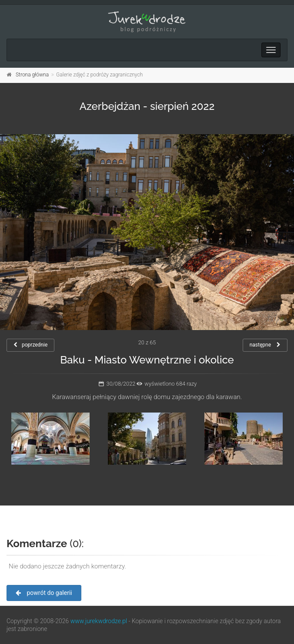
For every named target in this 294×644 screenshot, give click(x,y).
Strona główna (32, 75)
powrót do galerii (44, 593)
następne (265, 345)
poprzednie (30, 345)
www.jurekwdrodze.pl (99, 621)
